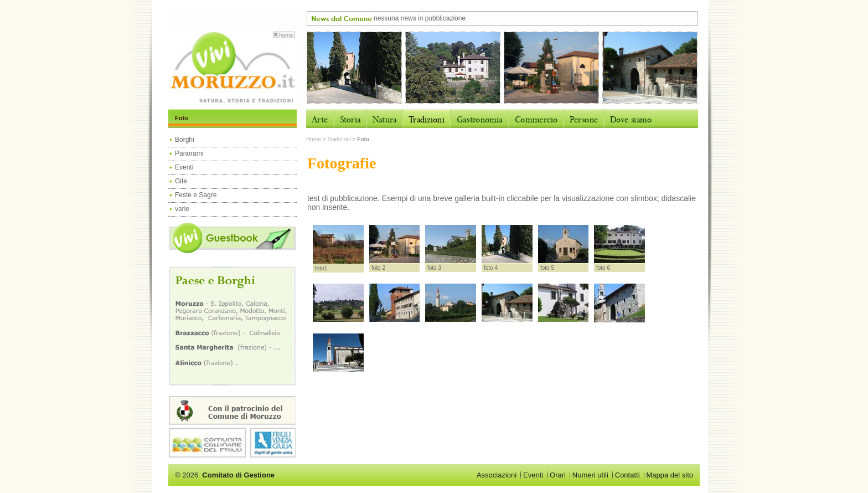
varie (182, 209)
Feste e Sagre (196, 195)
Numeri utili (590, 475)
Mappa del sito (670, 475)
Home (314, 139)
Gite (181, 181)
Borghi (185, 140)
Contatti (627, 475)
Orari (558, 475)
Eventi (184, 167)
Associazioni (497, 475)
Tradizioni (339, 139)
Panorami (189, 153)
